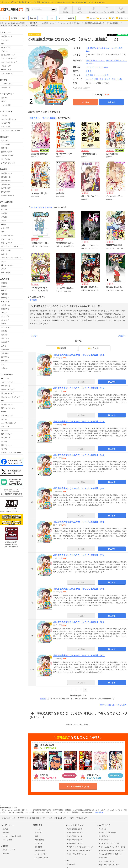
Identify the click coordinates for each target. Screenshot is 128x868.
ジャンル (91, 18)
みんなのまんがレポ (8, 163)
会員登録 (4, 98)
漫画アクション (7, 445)
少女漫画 (4, 210)
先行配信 (14, 18)
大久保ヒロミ (6, 305)
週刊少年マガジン (7, 404)
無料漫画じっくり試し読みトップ (31, 818)
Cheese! (4, 412)
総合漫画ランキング (74, 829)
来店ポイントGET (7, 84)
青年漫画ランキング (74, 840)
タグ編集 (33, 300)
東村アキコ (5, 357)
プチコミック (6, 386)
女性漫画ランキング (74, 832)
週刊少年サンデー (7, 434)
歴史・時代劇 (6, 250)
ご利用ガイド (6, 123)
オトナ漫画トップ (7, 73)
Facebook (71, 864)
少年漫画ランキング (74, 843)
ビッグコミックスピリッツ (10, 397)
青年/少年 (33, 18)
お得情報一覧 (6, 87)
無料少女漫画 (6, 184)
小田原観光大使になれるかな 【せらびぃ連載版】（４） (79, 455)
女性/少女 (23, 18)
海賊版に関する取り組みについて (12, 511)
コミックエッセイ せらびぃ (41, 207)
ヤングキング (6, 438)
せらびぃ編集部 (49, 118)
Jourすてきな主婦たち (9, 423)
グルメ (4, 269)
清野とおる (5, 338)
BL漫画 (4, 224)
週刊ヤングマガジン (8, 390)
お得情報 (6, 853)
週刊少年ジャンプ (7, 393)
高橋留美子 (5, 350)
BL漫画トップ (6, 70)
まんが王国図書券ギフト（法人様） (112, 850)
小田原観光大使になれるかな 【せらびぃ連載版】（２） (79, 388)
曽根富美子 (5, 342)
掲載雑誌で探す (7, 152)
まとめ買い (94, 348)
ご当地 (119, 79)
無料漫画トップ (7, 36)
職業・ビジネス (7, 243)
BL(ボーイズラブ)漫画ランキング (79, 850)
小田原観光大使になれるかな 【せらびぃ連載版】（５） (79, 488)
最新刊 (61, 348)
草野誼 (4, 324)
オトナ (61, 18)
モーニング (5, 427)
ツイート (113, 35)
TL (43, 18)
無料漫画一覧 (6, 177)
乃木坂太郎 (5, 353)
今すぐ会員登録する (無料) (78, 786)
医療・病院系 (6, 273)
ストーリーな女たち (8, 382)
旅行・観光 (99, 79)
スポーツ (4, 254)
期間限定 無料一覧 (8, 196)
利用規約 (103, 858)
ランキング (102, 18)
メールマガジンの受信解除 (12, 836)
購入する (111, 102)
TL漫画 (4, 221)
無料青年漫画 (6, 188)
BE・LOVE (5, 378)
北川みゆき (5, 320)
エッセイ (89, 79)
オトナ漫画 (5, 228)
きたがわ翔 (5, 316)
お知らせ (4, 116)
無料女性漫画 (6, 181)
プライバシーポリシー (107, 861)
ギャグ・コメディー (8, 239)
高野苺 (4, 346)
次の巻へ (122, 336)
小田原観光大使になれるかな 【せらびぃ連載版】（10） (79, 656)
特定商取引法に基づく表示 (109, 865)
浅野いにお (5, 287)
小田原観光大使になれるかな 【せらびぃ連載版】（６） (79, 522)
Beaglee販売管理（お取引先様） (111, 854)
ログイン (4, 101)
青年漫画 (4, 213)
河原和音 (4, 313)
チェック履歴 (6, 105)
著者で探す (5, 148)
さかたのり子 (6, 327)
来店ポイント (122, 18)
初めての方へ (6, 127)
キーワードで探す (7, 156)
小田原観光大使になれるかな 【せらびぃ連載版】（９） (79, 622)
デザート (4, 441)
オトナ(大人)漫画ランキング (77, 854)
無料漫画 (71, 18)
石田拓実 (4, 294)
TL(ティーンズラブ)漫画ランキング (80, 847)
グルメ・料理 (110, 79)
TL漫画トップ (6, 66)
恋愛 (3, 232)
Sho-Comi (5, 430)
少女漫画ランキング (74, 836)
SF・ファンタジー (8, 265)
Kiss (3, 401)
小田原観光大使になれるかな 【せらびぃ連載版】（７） (79, 555)
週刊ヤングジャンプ (8, 408)
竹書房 (89, 71)
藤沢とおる (5, 361)
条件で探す (5, 141)
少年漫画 (4, 217)
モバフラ (4, 449)
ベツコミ (4, 419)
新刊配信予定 (6, 47)
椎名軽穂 (4, 331)
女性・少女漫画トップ (9, 59)
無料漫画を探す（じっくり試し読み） (114, 705)
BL (52, 18)
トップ (5, 18)
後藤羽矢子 (95, 61)
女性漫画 (4, 206)
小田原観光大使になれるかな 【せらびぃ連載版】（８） (79, 589)
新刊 (111, 18)
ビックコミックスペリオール (11, 453)
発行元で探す (6, 159)
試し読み (86, 102)
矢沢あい (4, 368)
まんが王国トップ (8, 818)
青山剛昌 (4, 283)
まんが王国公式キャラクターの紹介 (112, 847)
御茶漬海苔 (5, 309)
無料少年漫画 (6, 192)
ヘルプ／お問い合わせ (9, 119)
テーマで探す (6, 144)
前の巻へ (34, 336)
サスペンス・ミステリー (10, 247)
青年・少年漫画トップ (9, 62)
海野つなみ (5, 298)
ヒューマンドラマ (7, 235)
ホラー (4, 261)
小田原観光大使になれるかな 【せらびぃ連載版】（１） (79, 355)
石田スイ (4, 290)
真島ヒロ (4, 364)
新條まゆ (4, 335)
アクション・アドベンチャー (11, 258)
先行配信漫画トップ (8, 55)
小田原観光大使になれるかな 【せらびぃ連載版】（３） (79, 422)
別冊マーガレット (7, 416)
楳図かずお (5, 301)
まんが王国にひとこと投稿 (10, 130)
